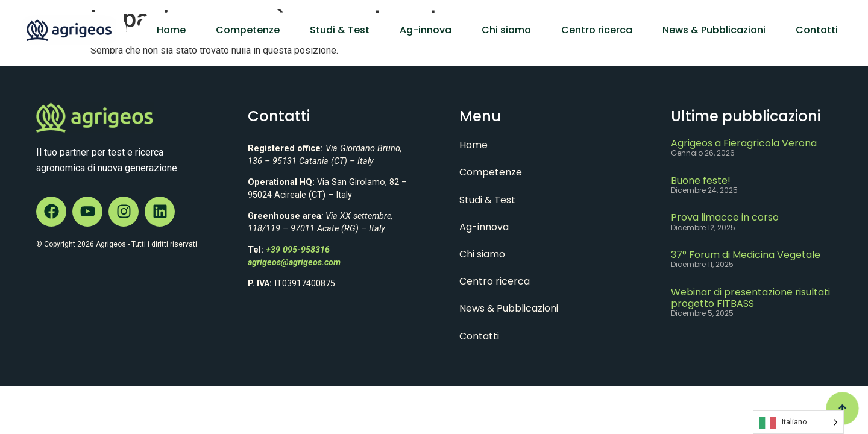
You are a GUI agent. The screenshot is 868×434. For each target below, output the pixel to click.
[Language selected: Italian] (798, 422)
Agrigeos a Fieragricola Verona (744, 143)
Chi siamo (506, 30)
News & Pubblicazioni (714, 30)
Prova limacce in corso (725, 217)
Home (171, 30)
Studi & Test (340, 30)
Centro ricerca (597, 30)
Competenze (248, 30)
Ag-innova (426, 30)
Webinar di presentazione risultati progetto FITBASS (750, 298)
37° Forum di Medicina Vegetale (746, 255)
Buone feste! (701, 181)
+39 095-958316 (298, 250)
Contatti (817, 30)
